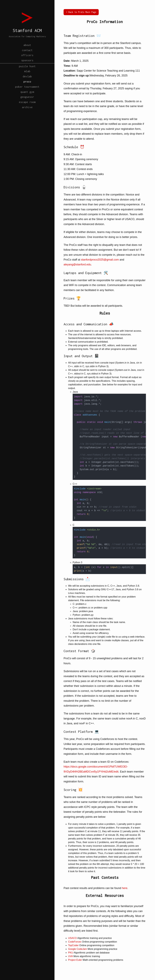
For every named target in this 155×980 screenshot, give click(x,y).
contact (27, 51)
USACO (72, 938)
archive (27, 119)
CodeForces (75, 942)
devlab (27, 83)
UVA (70, 956)
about (27, 45)
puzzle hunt (27, 71)
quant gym (27, 101)
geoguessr (27, 107)
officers (27, 57)
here (125, 888)
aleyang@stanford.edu (77, 264)
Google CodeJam (78, 949)
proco (27, 89)
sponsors (27, 63)
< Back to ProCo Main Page (81, 12)
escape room (27, 113)
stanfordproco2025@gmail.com (100, 260)
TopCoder (73, 945)
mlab (27, 77)
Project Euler (75, 960)
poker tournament (27, 95)
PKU (71, 953)
